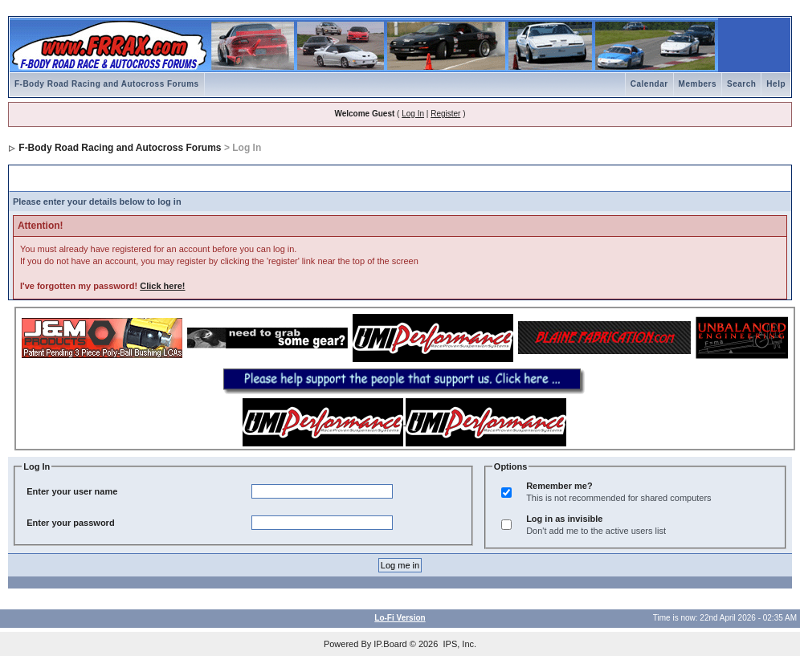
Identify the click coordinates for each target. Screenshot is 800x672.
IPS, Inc (458, 644)
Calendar (649, 84)
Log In (413, 114)
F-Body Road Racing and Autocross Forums (107, 84)
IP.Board (390, 644)
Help (776, 84)
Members (698, 84)
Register (445, 114)
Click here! (162, 286)
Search (741, 84)
